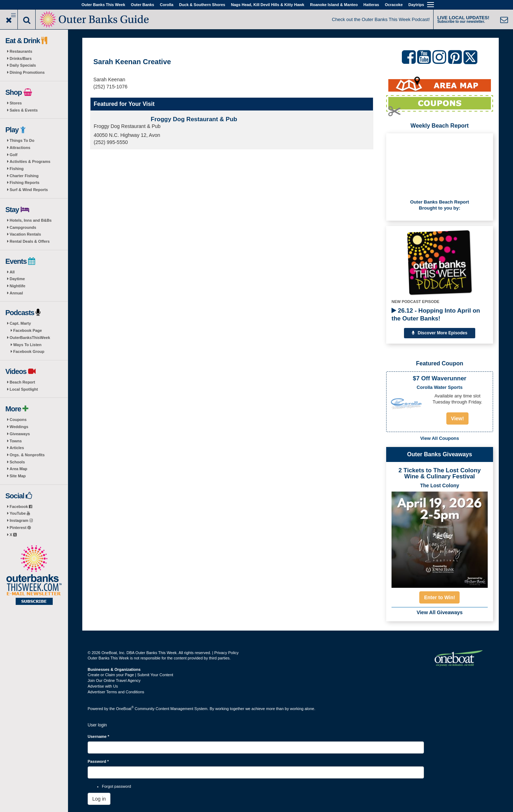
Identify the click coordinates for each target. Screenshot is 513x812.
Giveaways (20, 434)
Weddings (19, 427)
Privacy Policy (226, 653)
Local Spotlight (24, 389)
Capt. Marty (20, 323)
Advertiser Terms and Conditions (116, 692)
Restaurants (21, 51)
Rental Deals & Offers (30, 241)
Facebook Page (28, 330)
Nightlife (17, 286)
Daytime (17, 279)
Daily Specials (23, 65)
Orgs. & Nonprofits (27, 455)
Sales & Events (24, 110)
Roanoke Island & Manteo (334, 5)
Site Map (18, 476)
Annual (16, 293)
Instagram (21, 520)
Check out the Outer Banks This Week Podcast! (381, 19)
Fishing (17, 169)
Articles (17, 448)
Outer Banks (142, 5)
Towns (16, 441)
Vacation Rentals (25, 234)
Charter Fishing (24, 176)
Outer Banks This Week (103, 5)
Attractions (20, 148)
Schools (17, 462)
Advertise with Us (103, 686)
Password (98, 761)
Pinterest (20, 528)
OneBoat (125, 709)
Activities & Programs (30, 161)
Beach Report (22, 382)
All (12, 272)
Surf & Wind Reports (29, 190)
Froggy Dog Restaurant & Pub (194, 119)
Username (99, 736)
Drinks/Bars (21, 58)
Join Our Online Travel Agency (114, 680)
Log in (99, 799)
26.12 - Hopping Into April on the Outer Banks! (436, 315)
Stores (16, 103)
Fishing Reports (25, 183)
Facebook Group (29, 351)
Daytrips (416, 5)
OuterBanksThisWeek (30, 338)
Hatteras (371, 5)
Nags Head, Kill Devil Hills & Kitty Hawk (268, 5)
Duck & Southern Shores (202, 5)
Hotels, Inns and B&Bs (31, 220)
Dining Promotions (27, 72)
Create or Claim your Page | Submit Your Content (130, 675)
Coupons (18, 420)
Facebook (21, 507)
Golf (14, 155)
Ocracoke (394, 5)
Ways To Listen (27, 345)
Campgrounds (23, 227)
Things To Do (22, 140)
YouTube (20, 513)
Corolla (167, 5)
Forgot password (116, 786)
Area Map (19, 469)
